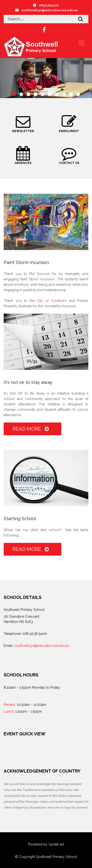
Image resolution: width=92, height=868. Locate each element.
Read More (32, 429)
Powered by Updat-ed (46, 844)
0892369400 (49, 5)
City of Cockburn (52, 301)
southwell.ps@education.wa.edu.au (50, 10)
